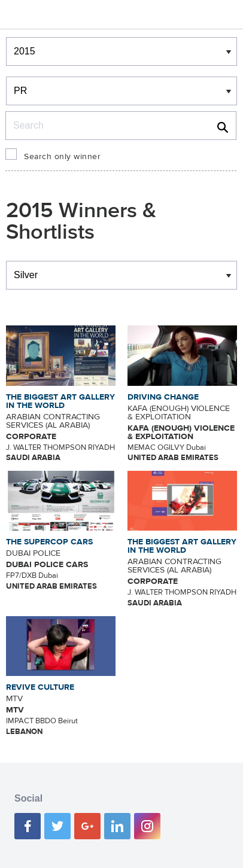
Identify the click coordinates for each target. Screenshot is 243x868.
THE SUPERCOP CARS (49, 542)
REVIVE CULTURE (40, 687)
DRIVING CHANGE (163, 397)
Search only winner (62, 157)
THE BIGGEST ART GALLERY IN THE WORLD (60, 401)
